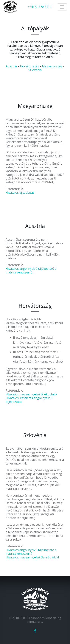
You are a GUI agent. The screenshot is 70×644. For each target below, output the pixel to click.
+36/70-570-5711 (40, 7)
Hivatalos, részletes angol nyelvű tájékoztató (29, 400)
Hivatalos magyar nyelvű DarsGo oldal (32, 557)
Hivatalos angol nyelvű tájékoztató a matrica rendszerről (31, 270)
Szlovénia (35, 70)
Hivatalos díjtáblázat (20, 193)
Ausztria (12, 66)
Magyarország (52, 66)
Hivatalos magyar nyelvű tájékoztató (31, 394)
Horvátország (30, 66)
